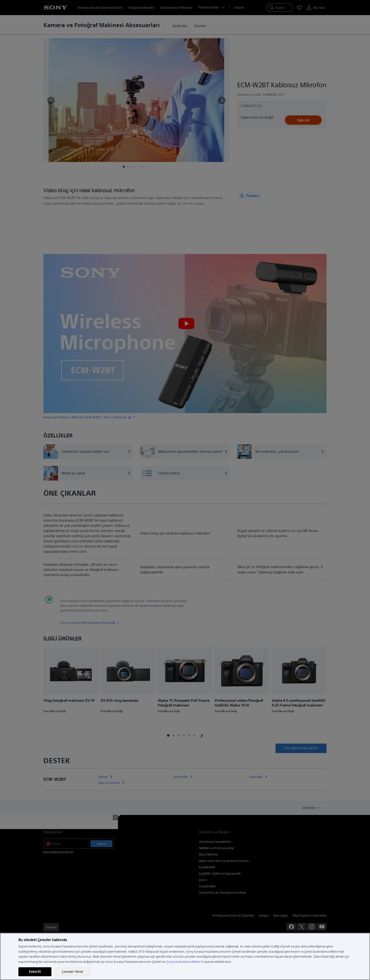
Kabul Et (35, 972)
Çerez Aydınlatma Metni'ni (185, 962)
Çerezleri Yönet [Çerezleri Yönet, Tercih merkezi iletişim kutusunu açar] (72, 972)
